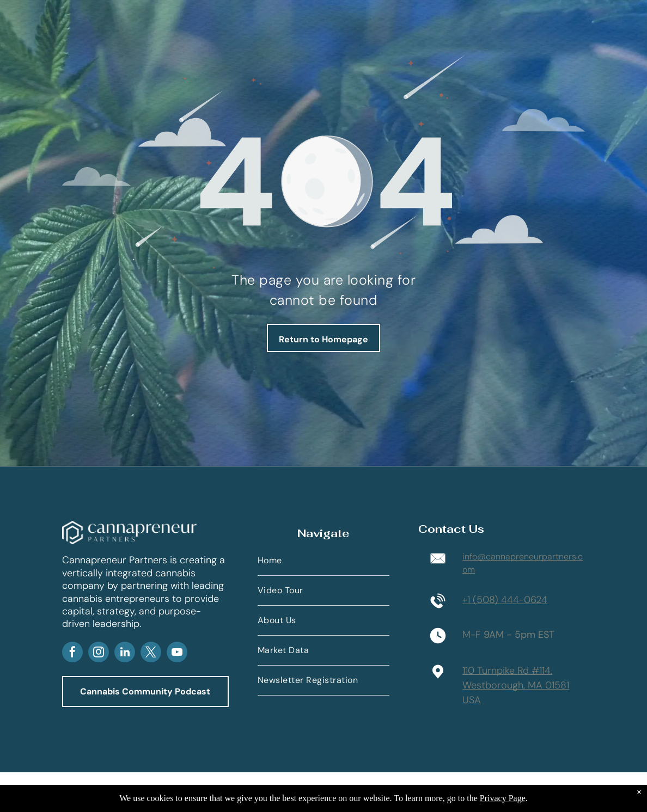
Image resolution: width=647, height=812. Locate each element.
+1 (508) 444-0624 (505, 600)
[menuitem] (323, 561)
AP (182, 625)
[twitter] (151, 653)
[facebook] (72, 653)
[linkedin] (125, 653)
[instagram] (99, 653)
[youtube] (177, 653)
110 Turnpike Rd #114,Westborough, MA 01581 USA (516, 685)
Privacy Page (503, 798)
